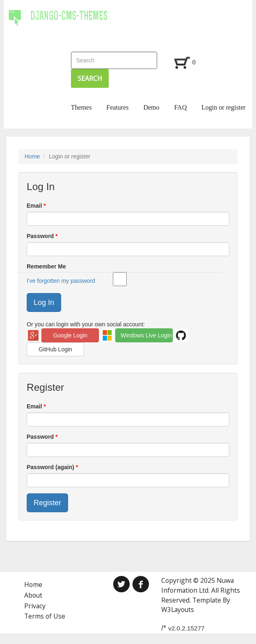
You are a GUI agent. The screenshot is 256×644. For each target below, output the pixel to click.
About (33, 595)
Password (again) (51, 467)
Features (117, 107)
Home (32, 156)
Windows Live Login (146, 335)
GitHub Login (55, 349)
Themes (81, 107)
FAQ (180, 107)
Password (41, 236)
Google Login (70, 335)
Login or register (224, 107)
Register (47, 503)
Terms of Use (45, 616)
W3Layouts (178, 610)
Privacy (35, 606)
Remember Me (124, 267)
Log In (44, 303)
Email (35, 206)
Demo (151, 107)
